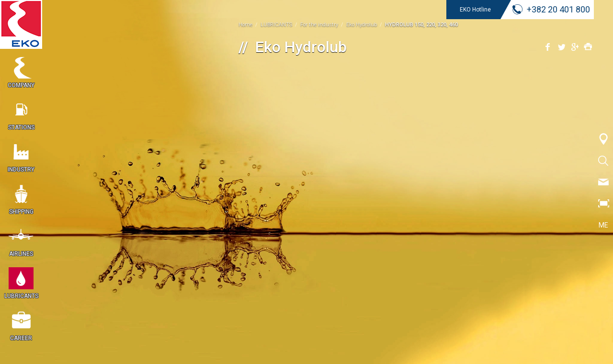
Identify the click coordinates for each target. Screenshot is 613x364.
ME (603, 225)
